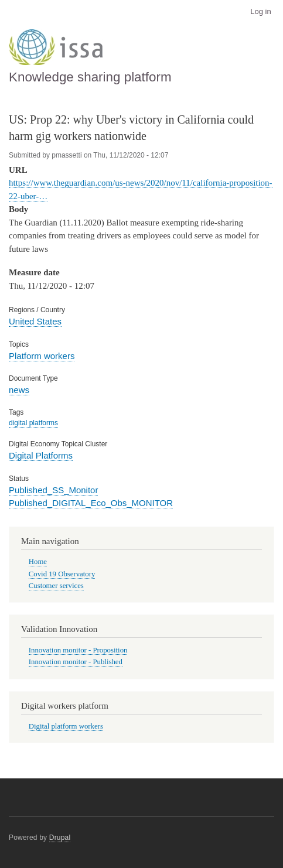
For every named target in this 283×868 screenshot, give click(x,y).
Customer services (56, 586)
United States (35, 321)
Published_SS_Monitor (53, 490)
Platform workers (42, 356)
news (19, 390)
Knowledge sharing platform (90, 77)
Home (38, 562)
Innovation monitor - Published (76, 662)
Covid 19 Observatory (62, 574)
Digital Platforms (41, 455)
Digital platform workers (66, 726)
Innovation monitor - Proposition (78, 650)
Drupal (60, 838)
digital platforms (33, 423)
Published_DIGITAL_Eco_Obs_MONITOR (91, 503)
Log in (260, 11)
